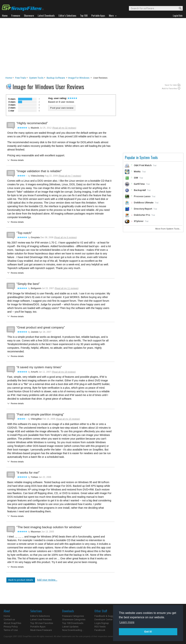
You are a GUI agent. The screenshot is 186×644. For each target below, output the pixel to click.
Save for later (171, 85)
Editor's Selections (40, 616)
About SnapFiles (12, 623)
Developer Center (103, 619)
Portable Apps (38, 627)
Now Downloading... (73, 630)
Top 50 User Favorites (42, 623)
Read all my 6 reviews (65, 237)
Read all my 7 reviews (70, 176)
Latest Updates (70, 627)
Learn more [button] (127, 622)
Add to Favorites (170, 89)
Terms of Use (11, 630)
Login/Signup (102, 623)
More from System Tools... (168, 229)
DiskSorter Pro (142, 215)
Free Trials (21, 78)
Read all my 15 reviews (68, 419)
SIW (136, 178)
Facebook (100, 630)
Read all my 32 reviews (64, 128)
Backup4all (140, 190)
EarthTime (139, 184)
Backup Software (56, 78)
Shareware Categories (74, 619)
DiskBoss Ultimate (144, 203)
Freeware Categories (73, 616)
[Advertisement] (93, 48)
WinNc (137, 172)
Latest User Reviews (41, 619)
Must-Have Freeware (41, 630)
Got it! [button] (148, 632)
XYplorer (139, 221)
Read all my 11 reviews (67, 288)
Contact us (9, 619)
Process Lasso (142, 196)
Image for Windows (79, 78)
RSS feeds (100, 627)
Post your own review (62, 108)
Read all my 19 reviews (64, 372)
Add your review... (47, 580)
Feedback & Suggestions (108, 616)
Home (9, 78)
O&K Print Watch (143, 165)
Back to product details (21, 580)
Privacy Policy (11, 627)
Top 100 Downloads (73, 623)
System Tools (36, 78)
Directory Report (143, 209)
